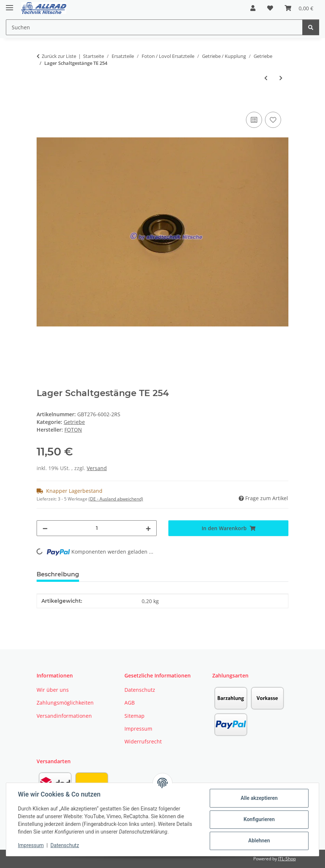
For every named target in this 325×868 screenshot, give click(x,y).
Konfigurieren (259, 819)
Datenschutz (65, 845)
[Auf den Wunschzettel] (273, 120)
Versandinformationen (64, 716)
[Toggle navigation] (10, 5)
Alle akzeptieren (259, 798)
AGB (130, 703)
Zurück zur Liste (59, 56)
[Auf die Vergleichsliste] (254, 120)
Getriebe (74, 422)
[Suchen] (311, 27)
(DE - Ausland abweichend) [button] (116, 499)
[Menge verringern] (45, 528)
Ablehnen (259, 841)
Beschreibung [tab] (58, 574)
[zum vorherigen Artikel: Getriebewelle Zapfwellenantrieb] (266, 78)
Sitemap (135, 716)
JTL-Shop (287, 859)
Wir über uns (53, 690)
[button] (253, 8)
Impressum (31, 845)
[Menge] (97, 528)
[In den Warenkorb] (42, 102)
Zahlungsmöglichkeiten (65, 703)
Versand (97, 468)
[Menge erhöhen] (148, 528)
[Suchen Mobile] (154, 27)
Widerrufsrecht (143, 741)
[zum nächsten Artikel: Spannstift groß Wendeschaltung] (281, 78)
